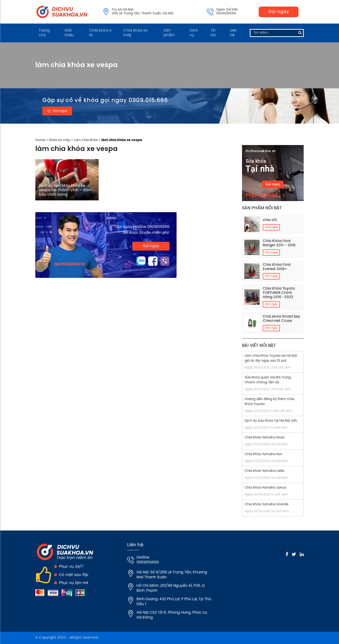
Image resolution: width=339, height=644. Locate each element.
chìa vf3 (270, 220)
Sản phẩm (169, 33)
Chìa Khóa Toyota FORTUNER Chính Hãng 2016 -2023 (279, 293)
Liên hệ (234, 33)
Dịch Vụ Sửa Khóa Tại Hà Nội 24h (271, 421)
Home (40, 140)
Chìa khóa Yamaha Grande (267, 504)
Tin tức (214, 33)
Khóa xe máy (60, 140)
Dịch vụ (194, 33)
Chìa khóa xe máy (135, 33)
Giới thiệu (69, 33)
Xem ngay (271, 227)
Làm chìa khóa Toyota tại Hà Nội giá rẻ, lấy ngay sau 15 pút (271, 358)
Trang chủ (44, 33)
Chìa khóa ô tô (101, 33)
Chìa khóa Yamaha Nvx (263, 454)
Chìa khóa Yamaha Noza (264, 438)
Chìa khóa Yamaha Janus (265, 488)
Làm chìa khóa (86, 140)
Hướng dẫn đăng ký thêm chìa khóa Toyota (269, 402)
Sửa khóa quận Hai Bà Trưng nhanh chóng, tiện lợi (268, 380)
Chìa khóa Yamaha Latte (264, 471)
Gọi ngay (279, 12)
